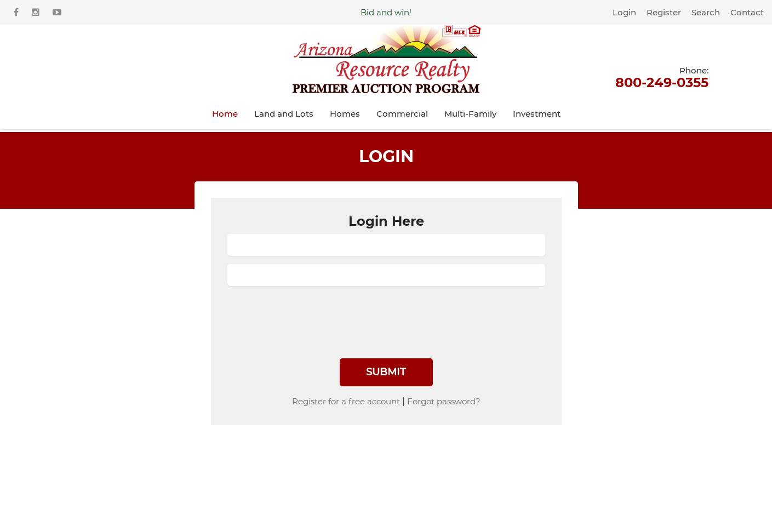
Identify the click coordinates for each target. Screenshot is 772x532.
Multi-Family (470, 114)
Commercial (402, 114)
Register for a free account (346, 401)
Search (706, 12)
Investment (537, 114)
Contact (747, 12)
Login (624, 12)
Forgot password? (444, 401)
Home (225, 114)
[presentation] (311, 316)
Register (664, 12)
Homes (345, 114)
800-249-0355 (662, 77)
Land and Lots (284, 114)
